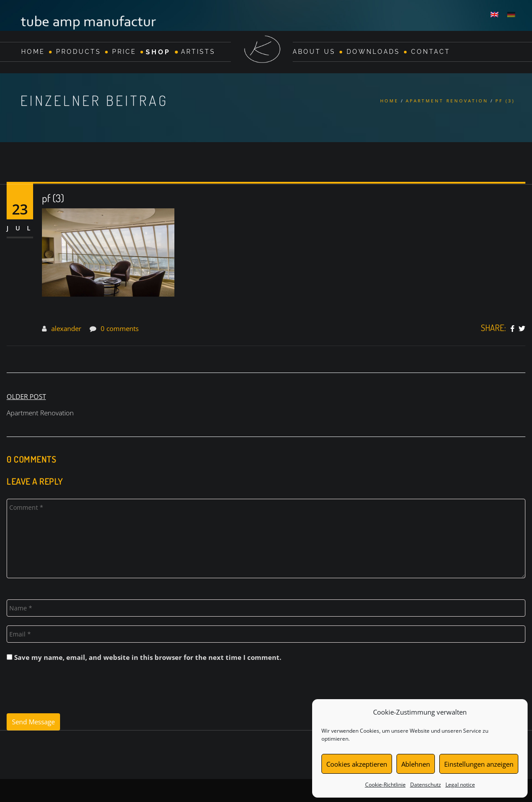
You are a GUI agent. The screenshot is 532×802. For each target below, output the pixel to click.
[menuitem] (494, 14)
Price (124, 52)
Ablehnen (416, 764)
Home (33, 52)
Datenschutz (426, 785)
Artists (198, 52)
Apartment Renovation (447, 101)
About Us (314, 52)
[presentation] (74, 692)
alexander (66, 328)
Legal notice (460, 785)
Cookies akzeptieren (357, 764)
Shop (158, 52)
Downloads (373, 52)
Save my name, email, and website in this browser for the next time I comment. (148, 657)
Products (79, 52)
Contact (431, 52)
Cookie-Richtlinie (385, 785)
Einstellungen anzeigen (479, 764)
